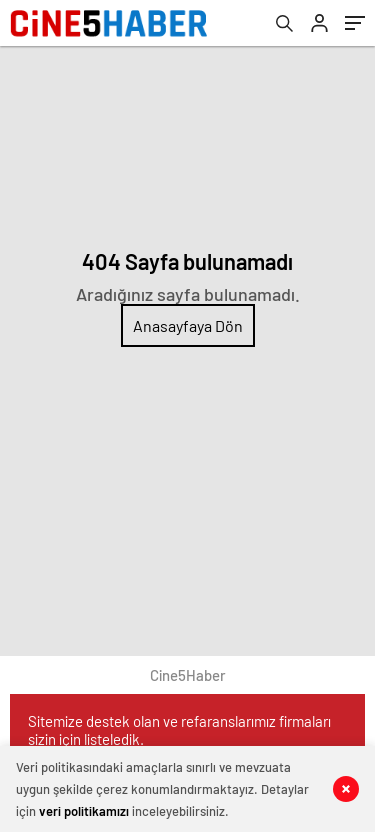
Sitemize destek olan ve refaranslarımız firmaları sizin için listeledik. (179, 730)
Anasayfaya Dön (188, 325)
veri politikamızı (84, 811)
